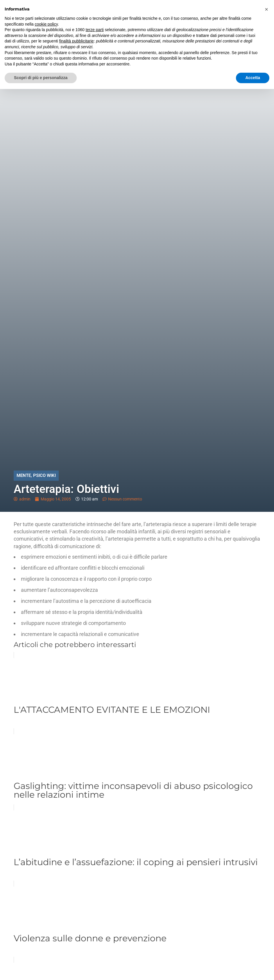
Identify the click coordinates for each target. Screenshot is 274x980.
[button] (266, 9)
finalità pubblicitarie (77, 41)
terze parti (95, 30)
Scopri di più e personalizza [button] (41, 78)
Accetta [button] (253, 78)
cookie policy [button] (46, 24)
